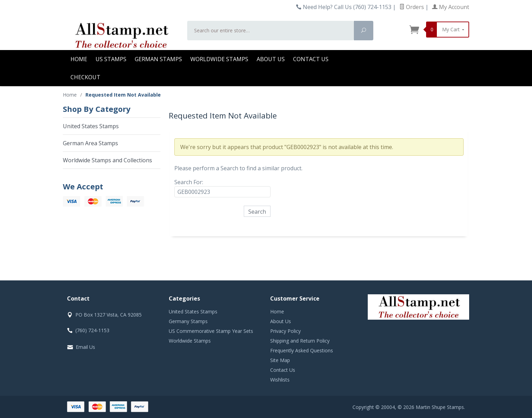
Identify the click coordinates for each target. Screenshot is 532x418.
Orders (412, 7)
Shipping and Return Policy (300, 341)
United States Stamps (91, 126)
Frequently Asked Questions (302, 350)
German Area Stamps (90, 143)
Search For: (189, 182)
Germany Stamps (188, 321)
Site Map (280, 360)
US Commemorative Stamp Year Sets (211, 331)
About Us (271, 59)
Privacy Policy (285, 331)
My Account (451, 7)
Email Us (85, 347)
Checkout (85, 77)
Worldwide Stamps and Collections (107, 160)
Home (79, 59)
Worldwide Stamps (219, 59)
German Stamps (158, 59)
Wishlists (280, 380)
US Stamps (111, 59)
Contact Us (311, 59)
